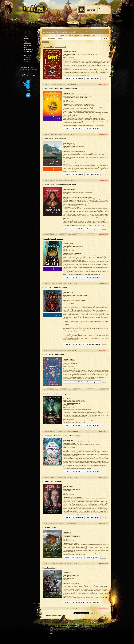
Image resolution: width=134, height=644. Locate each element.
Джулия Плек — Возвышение (53, 482)
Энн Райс (69, 399)
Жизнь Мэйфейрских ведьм (74, 403)
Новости (26, 39)
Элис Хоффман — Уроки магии (54, 239)
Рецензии (27, 62)
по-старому (104, 79)
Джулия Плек (70, 486)
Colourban (73, 84)
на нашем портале (104, 9)
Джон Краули (70, 440)
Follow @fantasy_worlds (96, 614)
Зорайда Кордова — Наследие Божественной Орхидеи (60, 185)
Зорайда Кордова (71, 189)
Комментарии (28, 45)
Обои (25, 47)
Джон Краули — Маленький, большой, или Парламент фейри (63, 436)
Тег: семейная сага (49, 38)
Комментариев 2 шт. (103, 350)
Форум (26, 41)
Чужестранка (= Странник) (73, 98)
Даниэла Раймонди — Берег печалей (55, 47)
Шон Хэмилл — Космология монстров (56, 288)
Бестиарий (27, 57)
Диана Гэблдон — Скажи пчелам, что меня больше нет (61, 89)
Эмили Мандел (70, 143)
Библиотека (27, 43)
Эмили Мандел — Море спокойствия (55, 139)
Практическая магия (72, 248)
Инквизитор (74, 283)
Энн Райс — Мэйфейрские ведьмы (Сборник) (58, 394)
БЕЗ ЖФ (46, 42)
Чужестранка (84, 98)
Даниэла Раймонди (71, 52)
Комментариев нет (104, 134)
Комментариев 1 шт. (103, 84)
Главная (26, 36)
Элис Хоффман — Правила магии (54, 355)
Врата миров (27, 55)
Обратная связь (28, 52)
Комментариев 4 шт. (103, 390)
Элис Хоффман (70, 244)
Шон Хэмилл (70, 292)
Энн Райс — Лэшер (50, 568)
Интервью (27, 60)
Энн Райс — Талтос (50, 528)
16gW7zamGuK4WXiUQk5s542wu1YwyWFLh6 (29, 69)
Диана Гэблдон (70, 93)
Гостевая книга (28, 49)
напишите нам (54, 33)
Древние (69, 491)
